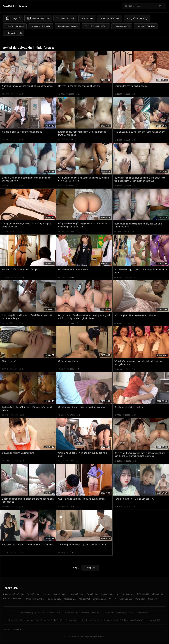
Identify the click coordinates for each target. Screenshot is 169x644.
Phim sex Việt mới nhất (14, 594)
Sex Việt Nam (33, 594)
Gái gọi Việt (85, 599)
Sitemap (7, 629)
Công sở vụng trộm (35, 599)
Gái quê (113, 599)
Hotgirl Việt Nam (76, 594)
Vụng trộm (140, 599)
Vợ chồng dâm (100, 599)
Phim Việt (47, 594)
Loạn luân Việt (126, 599)
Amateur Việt (128, 594)
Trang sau (90, 568)
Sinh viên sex (143, 594)
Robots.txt (17, 629)
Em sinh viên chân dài (13, 599)
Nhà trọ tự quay (54, 599)
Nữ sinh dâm (158, 594)
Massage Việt (70, 599)
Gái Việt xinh (60, 594)
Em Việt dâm (92, 594)
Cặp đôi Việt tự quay (110, 594)
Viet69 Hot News (15, 6)
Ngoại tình (153, 599)
